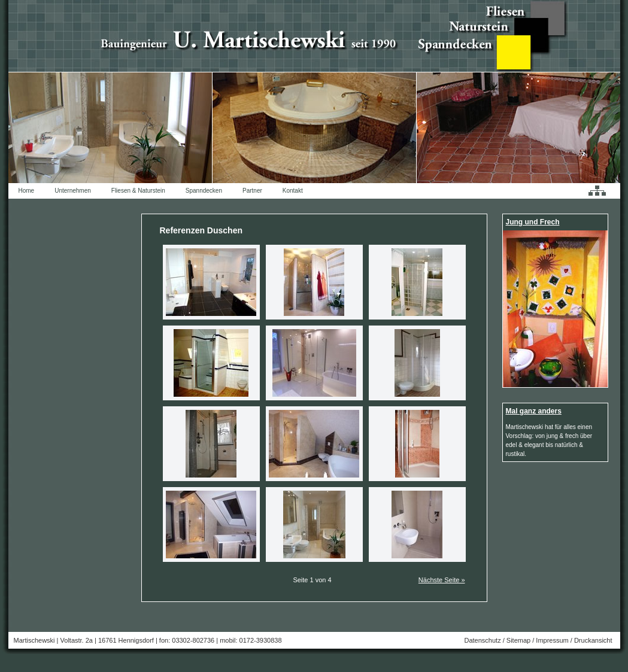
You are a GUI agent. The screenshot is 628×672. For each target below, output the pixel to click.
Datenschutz (482, 640)
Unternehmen (73, 191)
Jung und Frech (533, 222)
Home (27, 191)
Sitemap (518, 640)
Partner (252, 191)
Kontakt (293, 191)
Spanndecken (204, 191)
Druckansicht (593, 640)
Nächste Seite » (442, 580)
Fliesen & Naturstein (138, 191)
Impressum (552, 640)
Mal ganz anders (534, 411)
